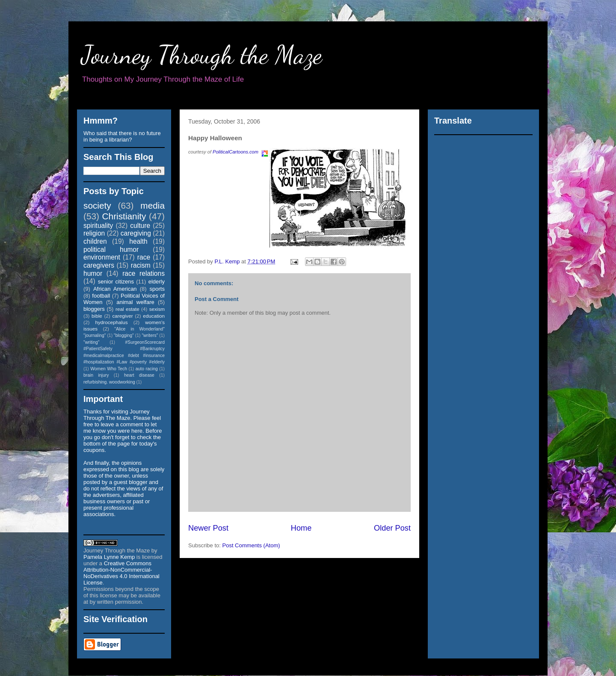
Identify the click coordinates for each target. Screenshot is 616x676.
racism (141, 265)
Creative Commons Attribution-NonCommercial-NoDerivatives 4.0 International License (121, 573)
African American (115, 289)
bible (97, 316)
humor (93, 273)
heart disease (139, 375)
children (95, 241)
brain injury (96, 375)
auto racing (147, 369)
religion (94, 233)
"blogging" (124, 335)
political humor (111, 249)
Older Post (392, 528)
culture (140, 226)
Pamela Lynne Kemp (109, 557)
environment (102, 257)
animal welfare (135, 302)
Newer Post (208, 528)
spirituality (98, 226)
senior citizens (116, 282)
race (144, 257)
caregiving (136, 233)
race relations (144, 273)
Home (301, 528)
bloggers (94, 309)
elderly (157, 282)
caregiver (123, 316)
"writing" (91, 342)
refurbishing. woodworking (109, 382)
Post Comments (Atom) (251, 545)
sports (157, 289)
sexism (157, 309)
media (153, 205)
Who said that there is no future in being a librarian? (122, 136)
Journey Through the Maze (202, 55)
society (97, 205)
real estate (127, 309)
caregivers (99, 265)
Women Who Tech (109, 369)
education (154, 316)
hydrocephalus (112, 322)
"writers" (150, 335)
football (101, 296)
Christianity (124, 216)
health (138, 241)
